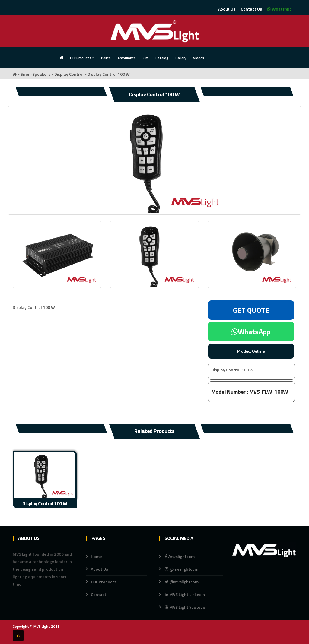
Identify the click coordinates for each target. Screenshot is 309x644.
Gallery (181, 58)
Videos (199, 58)
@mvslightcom (182, 569)
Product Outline (251, 351)
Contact (99, 594)
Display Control (69, 74)
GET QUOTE (251, 310)
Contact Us (251, 9)
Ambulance (127, 58)
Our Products (82, 58)
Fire (146, 58)
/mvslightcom (180, 556)
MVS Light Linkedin (184, 594)
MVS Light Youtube (185, 607)
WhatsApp (280, 9)
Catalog (162, 58)
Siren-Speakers (35, 74)
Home (96, 556)
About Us (227, 9)
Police (106, 58)
